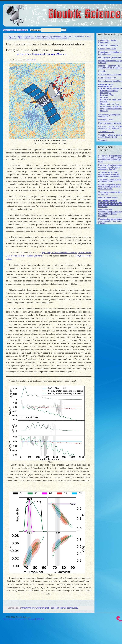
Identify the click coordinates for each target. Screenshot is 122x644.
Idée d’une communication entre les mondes (110, 180)
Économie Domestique (108, 45)
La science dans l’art (107, 78)
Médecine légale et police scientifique (109, 115)
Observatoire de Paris (110, 104)
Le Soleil (104, 97)
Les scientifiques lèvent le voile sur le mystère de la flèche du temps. (109, 187)
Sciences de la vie (106, 132)
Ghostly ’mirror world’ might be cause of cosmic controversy (50, 608)
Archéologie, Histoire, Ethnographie (108, 41)
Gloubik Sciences (104, 12)
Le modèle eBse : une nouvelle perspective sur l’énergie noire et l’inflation (110, 174)
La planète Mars (107, 95)
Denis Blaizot (31, 60)
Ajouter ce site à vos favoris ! (16, 30)
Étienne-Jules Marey (107, 49)
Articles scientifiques (26, 36)
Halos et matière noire (108, 197)
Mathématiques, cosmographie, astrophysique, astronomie (61, 36)
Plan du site (8, 619)
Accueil (12, 36)
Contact (31, 619)
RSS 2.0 (40, 619)
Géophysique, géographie (110, 57)
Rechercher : (35, 30)
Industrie (102, 71)
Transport (102, 140)
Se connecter (21, 619)
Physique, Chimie (106, 120)
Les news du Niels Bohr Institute (111, 101)
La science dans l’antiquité (110, 74)
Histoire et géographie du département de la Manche (110, 67)
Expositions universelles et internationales (110, 53)
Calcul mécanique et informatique (109, 92)
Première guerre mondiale (110, 123)
